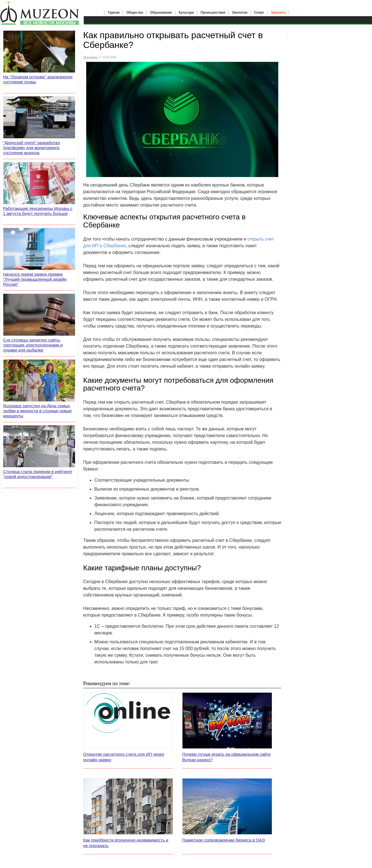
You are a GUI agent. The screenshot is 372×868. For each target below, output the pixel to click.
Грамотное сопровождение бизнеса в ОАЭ (224, 840)
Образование (161, 13)
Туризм (114, 13)
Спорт (259, 13)
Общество (135, 13)
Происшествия (213, 13)
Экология (240, 13)
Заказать (278, 13)
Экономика (90, 57)
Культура (186, 13)
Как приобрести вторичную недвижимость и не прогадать (126, 843)
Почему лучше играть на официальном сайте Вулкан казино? (226, 757)
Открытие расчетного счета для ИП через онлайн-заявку (124, 757)
